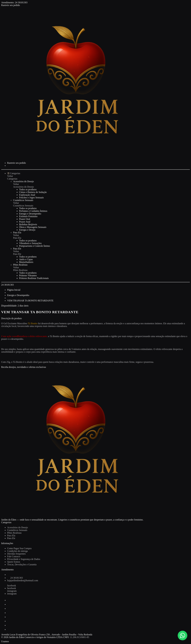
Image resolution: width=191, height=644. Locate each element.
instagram (12, 591)
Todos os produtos (28, 189)
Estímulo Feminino (28, 216)
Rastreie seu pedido (11, 5)
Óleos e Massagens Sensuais (33, 227)
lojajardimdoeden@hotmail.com (23, 580)
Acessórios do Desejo (24, 181)
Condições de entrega (17, 551)
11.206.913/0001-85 (79, 637)
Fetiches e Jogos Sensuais (31, 198)
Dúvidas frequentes (16, 554)
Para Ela (17, 232)
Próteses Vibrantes (28, 275)
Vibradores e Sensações (30, 243)
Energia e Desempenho (30, 214)
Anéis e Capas (26, 259)
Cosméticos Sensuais (23, 200)
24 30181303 (21, 2)
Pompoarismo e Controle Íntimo (35, 246)
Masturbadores (26, 262)
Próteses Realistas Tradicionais (34, 278)
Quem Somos (14, 562)
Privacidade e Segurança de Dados (24, 559)
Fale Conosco (14, 556)
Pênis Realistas (20, 265)
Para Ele (17, 249)
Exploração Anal (27, 195)
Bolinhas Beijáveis (28, 224)
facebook (12, 586)
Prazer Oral (25, 219)
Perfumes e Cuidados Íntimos (33, 211)
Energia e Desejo (27, 230)
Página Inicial (14, 290)
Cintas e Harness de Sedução (33, 192)
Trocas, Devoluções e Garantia (22, 564)
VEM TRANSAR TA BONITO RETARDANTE (30, 301)
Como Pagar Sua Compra (19, 548)
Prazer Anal (25, 222)
